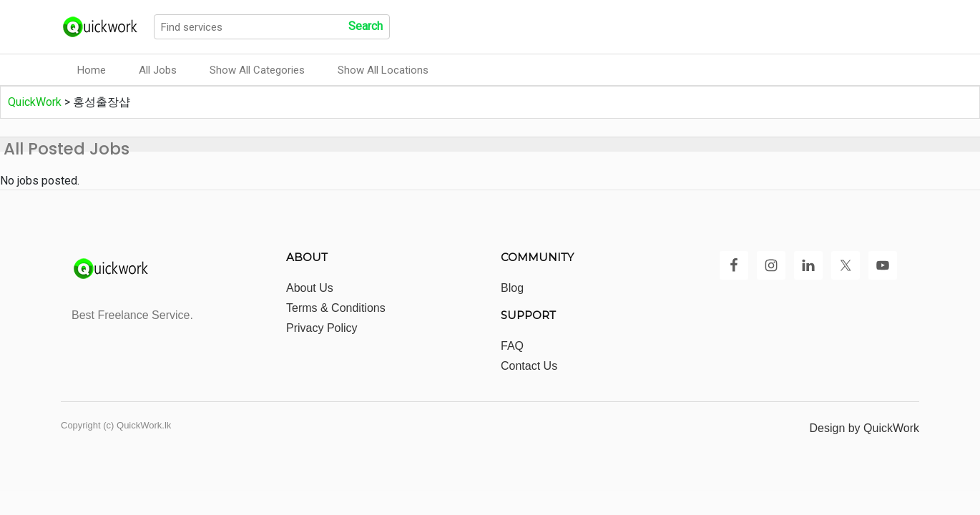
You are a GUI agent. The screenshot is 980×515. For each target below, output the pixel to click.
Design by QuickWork (864, 428)
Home (92, 70)
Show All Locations (383, 70)
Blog (512, 288)
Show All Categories (257, 70)
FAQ (512, 346)
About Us (310, 288)
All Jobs (158, 70)
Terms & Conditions (336, 308)
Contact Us (529, 366)
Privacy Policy (322, 328)
